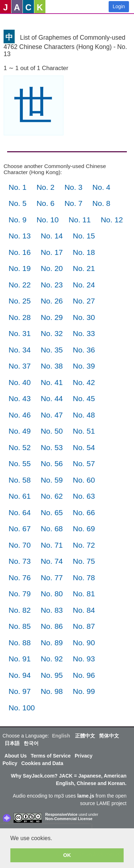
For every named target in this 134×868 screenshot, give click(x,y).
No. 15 (84, 236)
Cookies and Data (42, 763)
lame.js (86, 796)
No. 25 (20, 301)
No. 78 (84, 578)
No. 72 (84, 545)
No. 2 (45, 187)
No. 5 (18, 203)
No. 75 (84, 561)
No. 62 (52, 496)
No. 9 (18, 220)
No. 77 (52, 578)
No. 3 (73, 187)
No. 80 (52, 594)
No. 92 (52, 659)
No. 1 (18, 187)
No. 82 (20, 610)
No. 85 (20, 626)
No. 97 (20, 691)
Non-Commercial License (69, 819)
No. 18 (84, 252)
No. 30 (84, 317)
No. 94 (20, 675)
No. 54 (84, 447)
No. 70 (20, 545)
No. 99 (84, 691)
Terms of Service (51, 756)
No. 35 (52, 350)
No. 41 (52, 382)
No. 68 (52, 529)
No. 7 (73, 203)
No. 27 (84, 301)
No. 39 (84, 366)
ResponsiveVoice (61, 814)
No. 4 (101, 187)
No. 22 (20, 285)
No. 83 (52, 610)
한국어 (31, 743)
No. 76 (20, 578)
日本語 (12, 743)
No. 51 (84, 431)
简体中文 (109, 736)
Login (119, 6)
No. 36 (84, 350)
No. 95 (52, 675)
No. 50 (52, 431)
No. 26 (52, 301)
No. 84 (84, 610)
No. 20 (52, 268)
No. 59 (52, 480)
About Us (16, 756)
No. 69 (84, 529)
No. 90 (84, 643)
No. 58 (20, 480)
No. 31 (20, 333)
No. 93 (84, 659)
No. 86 (52, 626)
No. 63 (84, 496)
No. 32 (52, 333)
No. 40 (20, 382)
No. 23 (52, 285)
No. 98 (52, 691)
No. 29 (52, 317)
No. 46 (20, 415)
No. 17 (52, 252)
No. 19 (20, 268)
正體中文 (85, 736)
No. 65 (52, 512)
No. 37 (20, 366)
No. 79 (20, 594)
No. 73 (20, 561)
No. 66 (84, 512)
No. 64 (20, 512)
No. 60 (84, 480)
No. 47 (52, 415)
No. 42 (84, 382)
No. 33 (84, 333)
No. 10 (48, 220)
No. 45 (84, 398)
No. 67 (20, 529)
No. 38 (52, 366)
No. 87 (84, 626)
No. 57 (84, 463)
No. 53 (52, 447)
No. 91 (20, 659)
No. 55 (20, 463)
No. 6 (45, 203)
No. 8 (101, 203)
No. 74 (52, 561)
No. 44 (52, 398)
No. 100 (22, 708)
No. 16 (20, 252)
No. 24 (84, 285)
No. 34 (20, 350)
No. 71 (52, 545)
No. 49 (20, 431)
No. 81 (84, 594)
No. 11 (80, 220)
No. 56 (52, 463)
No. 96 (84, 675)
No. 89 (52, 643)
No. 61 (20, 496)
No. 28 (20, 317)
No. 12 (112, 220)
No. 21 (84, 268)
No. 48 (84, 415)
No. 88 (20, 643)
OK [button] (67, 855)
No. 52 (20, 447)
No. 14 (52, 236)
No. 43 (20, 398)
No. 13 (20, 236)
